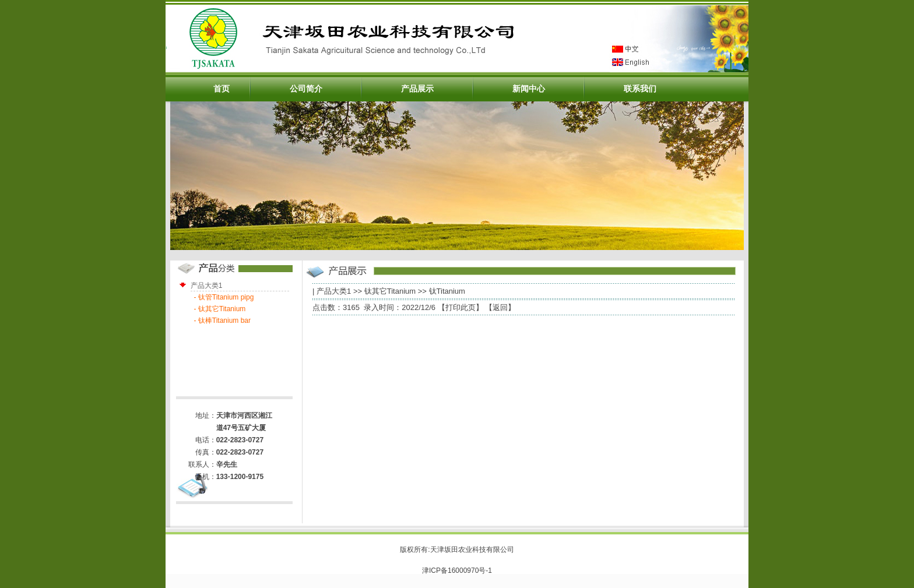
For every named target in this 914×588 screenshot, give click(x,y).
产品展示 (417, 89)
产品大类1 (334, 291)
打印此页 (460, 307)
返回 (500, 307)
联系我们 (640, 89)
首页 (222, 89)
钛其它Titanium (390, 291)
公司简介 (306, 89)
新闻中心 (529, 89)
